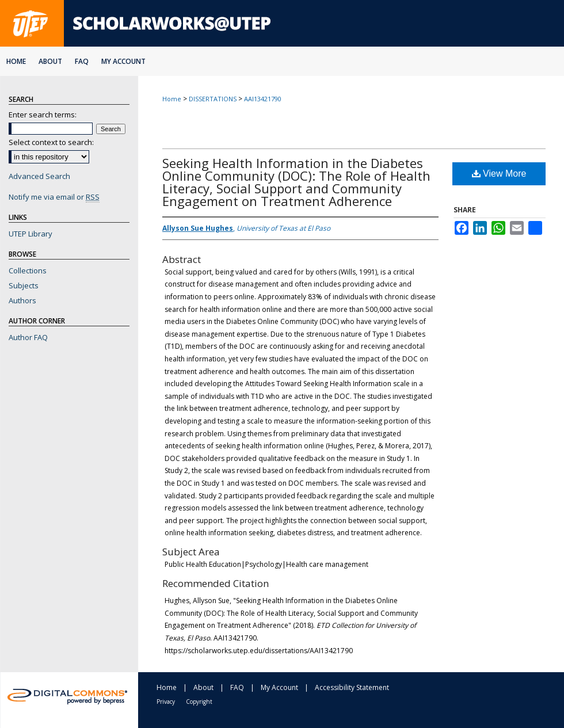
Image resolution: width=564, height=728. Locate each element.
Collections (28, 270)
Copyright (199, 702)
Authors (22, 300)
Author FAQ (28, 337)
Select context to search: (51, 142)
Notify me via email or (54, 197)
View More (499, 174)
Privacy (166, 702)
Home (172, 99)
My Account (279, 687)
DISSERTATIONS (213, 99)
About (203, 687)
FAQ (237, 687)
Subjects (24, 285)
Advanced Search (39, 176)
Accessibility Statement (352, 687)
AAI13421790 (263, 99)
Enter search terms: (43, 115)
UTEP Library (31, 234)
